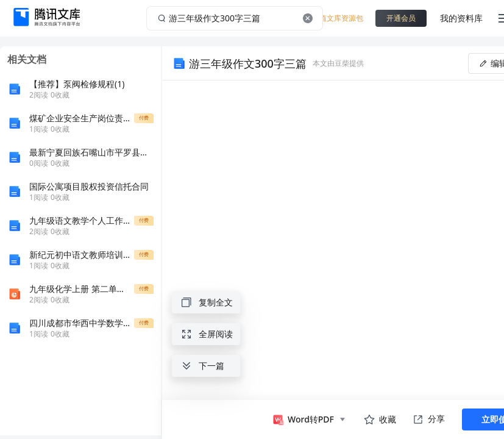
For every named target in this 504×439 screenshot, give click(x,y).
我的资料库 (461, 18)
